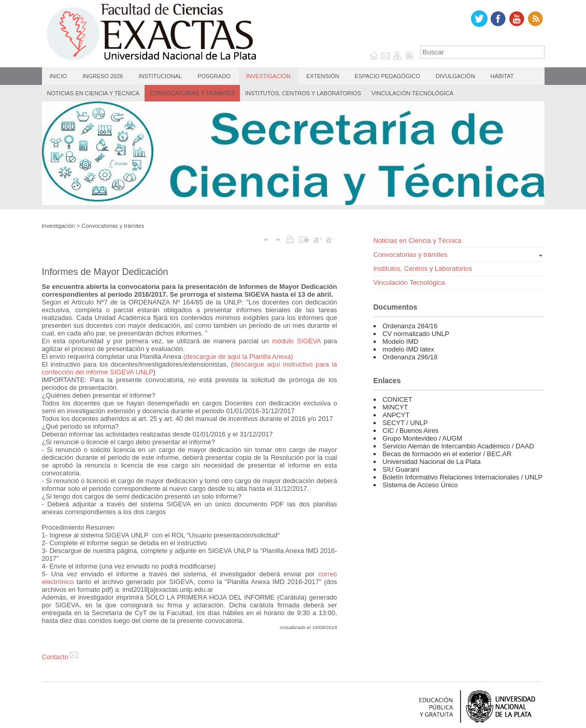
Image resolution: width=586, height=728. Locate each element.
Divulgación (455, 76)
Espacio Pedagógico (387, 76)
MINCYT (395, 407)
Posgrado (214, 76)
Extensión (323, 76)
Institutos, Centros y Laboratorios (303, 93)
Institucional (160, 76)
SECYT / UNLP (405, 423)
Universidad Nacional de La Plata (431, 462)
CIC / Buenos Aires (410, 431)
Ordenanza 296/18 (410, 357)
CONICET (397, 399)
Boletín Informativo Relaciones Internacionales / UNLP (462, 477)
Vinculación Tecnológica (412, 93)
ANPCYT (396, 415)
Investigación (268, 76)
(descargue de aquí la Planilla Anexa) (238, 356)
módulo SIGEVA (296, 341)
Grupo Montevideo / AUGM (422, 438)
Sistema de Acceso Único (420, 485)
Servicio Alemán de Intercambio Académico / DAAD (458, 446)
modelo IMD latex (408, 349)
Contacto (60, 657)
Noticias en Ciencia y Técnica (94, 93)
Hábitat (502, 76)
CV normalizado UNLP (416, 334)
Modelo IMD (400, 341)
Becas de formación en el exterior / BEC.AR (447, 454)
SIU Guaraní (401, 469)
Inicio (59, 76)
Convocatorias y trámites (192, 93)
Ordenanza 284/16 (410, 326)
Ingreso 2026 (103, 76)
